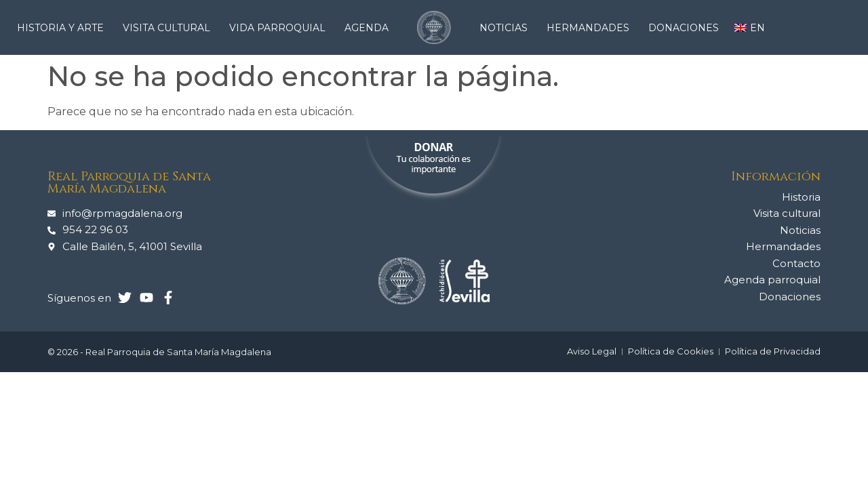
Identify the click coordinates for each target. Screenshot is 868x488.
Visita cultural (170, 28)
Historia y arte (64, 28)
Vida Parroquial (281, 28)
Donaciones (684, 28)
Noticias (507, 28)
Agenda (367, 28)
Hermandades (591, 28)
